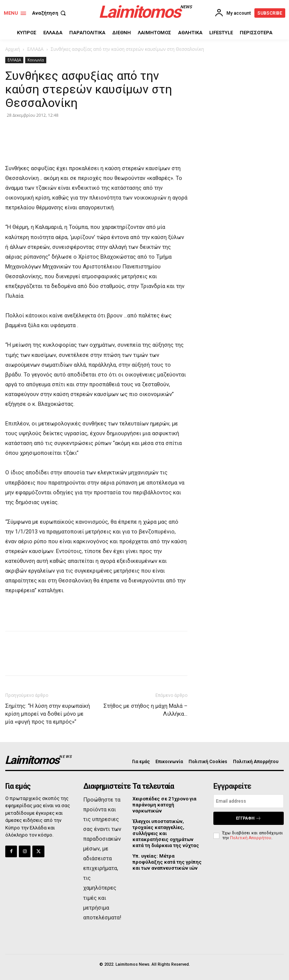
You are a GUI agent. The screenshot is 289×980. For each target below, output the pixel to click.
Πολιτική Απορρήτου (251, 838)
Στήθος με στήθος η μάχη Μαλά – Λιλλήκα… (145, 710)
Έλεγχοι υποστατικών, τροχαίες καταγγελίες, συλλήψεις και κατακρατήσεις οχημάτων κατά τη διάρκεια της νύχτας (166, 833)
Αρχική (13, 49)
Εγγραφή (249, 818)
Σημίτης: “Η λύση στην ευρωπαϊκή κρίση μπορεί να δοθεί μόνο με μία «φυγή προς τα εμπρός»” (48, 714)
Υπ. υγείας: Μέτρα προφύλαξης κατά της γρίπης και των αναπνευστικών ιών (167, 861)
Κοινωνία (36, 60)
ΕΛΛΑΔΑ (35, 49)
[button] (50, 13)
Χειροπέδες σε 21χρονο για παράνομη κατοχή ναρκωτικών (164, 805)
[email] (249, 801)
